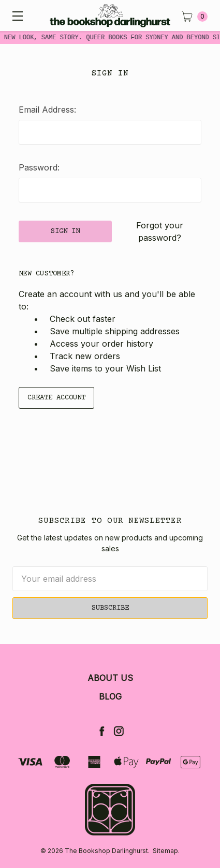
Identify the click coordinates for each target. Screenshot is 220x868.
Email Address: (47, 110)
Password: (39, 167)
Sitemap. (166, 851)
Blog (110, 696)
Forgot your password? (160, 231)
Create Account (56, 398)
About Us (110, 678)
